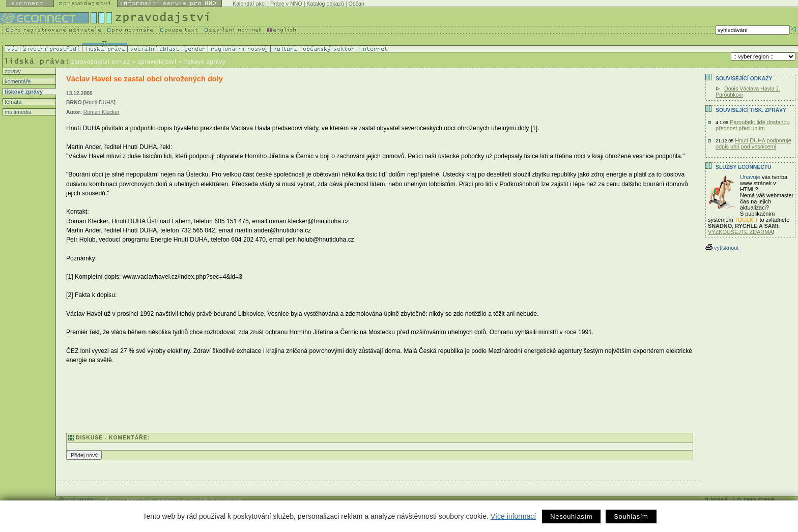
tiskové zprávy (23, 92)
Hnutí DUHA (99, 102)
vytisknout (722, 248)
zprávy (12, 71)
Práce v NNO (286, 4)
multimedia (17, 112)
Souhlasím (631, 516)
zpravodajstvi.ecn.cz (101, 62)
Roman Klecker (102, 112)
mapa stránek (759, 499)
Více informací (513, 516)
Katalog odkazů (325, 4)
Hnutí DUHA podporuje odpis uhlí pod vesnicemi (753, 143)
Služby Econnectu (743, 167)
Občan (357, 4)
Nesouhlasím (571, 516)
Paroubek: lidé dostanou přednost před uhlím (752, 125)
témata (12, 102)
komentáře (17, 81)
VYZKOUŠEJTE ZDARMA (740, 232)
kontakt (719, 499)
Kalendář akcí (249, 4)
